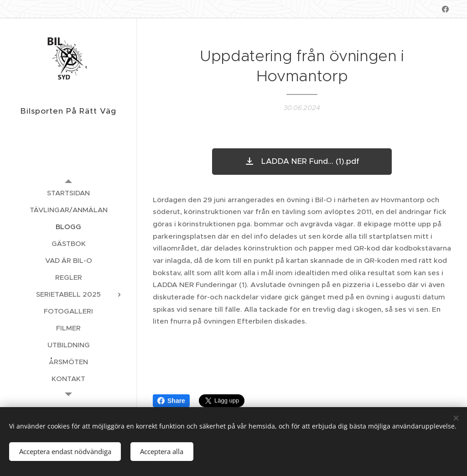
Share (171, 401)
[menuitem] (68, 193)
